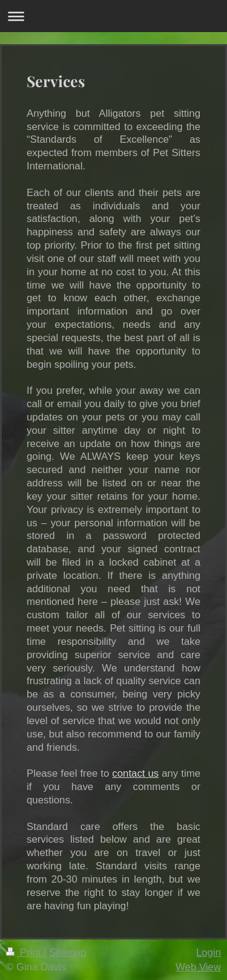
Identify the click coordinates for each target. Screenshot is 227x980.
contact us (135, 773)
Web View (198, 967)
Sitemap (68, 952)
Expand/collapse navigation (113, 16)
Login (209, 952)
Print (25, 952)
